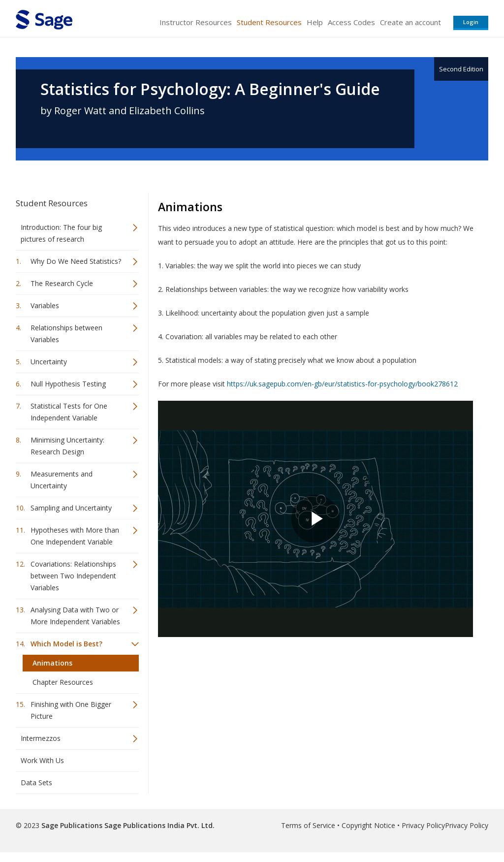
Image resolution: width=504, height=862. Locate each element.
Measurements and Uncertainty (62, 480)
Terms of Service (308, 825)
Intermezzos (41, 738)
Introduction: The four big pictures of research (61, 233)
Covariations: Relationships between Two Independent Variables (73, 576)
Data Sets (36, 782)
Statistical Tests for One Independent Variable (69, 412)
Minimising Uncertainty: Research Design (67, 446)
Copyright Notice (368, 825)
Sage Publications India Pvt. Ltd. (158, 825)
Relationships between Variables (66, 334)
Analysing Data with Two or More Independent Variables (75, 616)
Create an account (410, 22)
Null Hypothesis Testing (68, 384)
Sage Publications (72, 825)
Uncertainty (49, 362)
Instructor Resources (196, 22)
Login (471, 22)
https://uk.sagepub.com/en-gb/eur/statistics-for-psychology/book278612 (342, 384)
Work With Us (42, 760)
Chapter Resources (63, 682)
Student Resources (269, 22)
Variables (45, 305)
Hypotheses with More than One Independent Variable (75, 536)
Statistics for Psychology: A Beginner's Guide (210, 89)
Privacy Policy (423, 825)
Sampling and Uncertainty (71, 508)
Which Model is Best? (66, 644)
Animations (52, 663)
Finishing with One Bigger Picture (71, 710)
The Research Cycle (62, 283)
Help (315, 22)
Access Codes (351, 22)
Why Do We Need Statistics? (76, 261)
